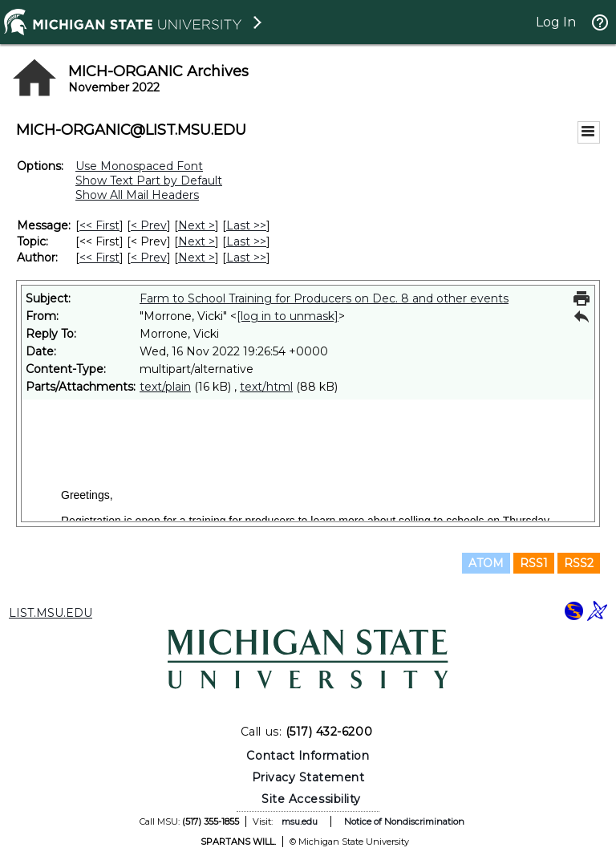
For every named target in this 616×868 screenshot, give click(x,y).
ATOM (486, 563)
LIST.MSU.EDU (51, 613)
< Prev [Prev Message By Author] (149, 258)
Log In (556, 22)
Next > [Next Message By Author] (197, 258)
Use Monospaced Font (139, 166)
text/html (266, 387)
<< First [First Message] (99, 225)
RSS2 (579, 563)
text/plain (165, 387)
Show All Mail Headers (137, 195)
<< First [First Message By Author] (99, 258)
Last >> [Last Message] (246, 225)
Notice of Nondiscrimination (404, 821)
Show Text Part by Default (149, 180)
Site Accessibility (311, 799)
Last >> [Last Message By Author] (246, 258)
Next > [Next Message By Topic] (197, 241)
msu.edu (300, 821)
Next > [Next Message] (197, 225)
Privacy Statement (308, 777)
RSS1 (534, 563)
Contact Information (308, 756)
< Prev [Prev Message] (149, 225)
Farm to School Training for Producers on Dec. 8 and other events (324, 298)
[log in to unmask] (288, 316)
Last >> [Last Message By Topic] (246, 241)
